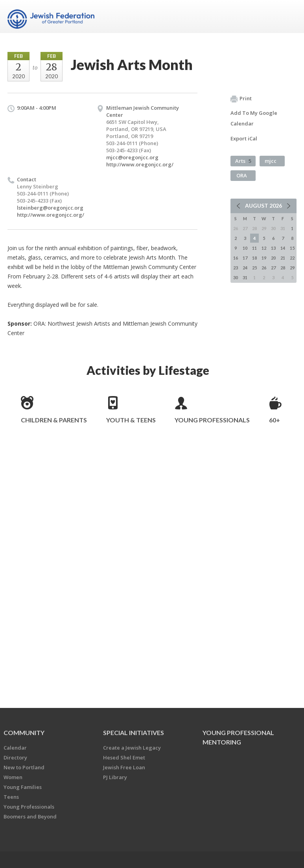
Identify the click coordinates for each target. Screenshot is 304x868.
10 (245, 248)
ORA (242, 175)
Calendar (15, 748)
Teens (11, 797)
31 (245, 277)
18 (254, 258)
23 (236, 268)
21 (283, 258)
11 (254, 248)
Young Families (23, 787)
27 (273, 268)
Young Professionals (212, 420)
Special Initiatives (134, 733)
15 (292, 248)
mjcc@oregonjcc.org (132, 157)
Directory (15, 757)
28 (283, 268)
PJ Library (115, 777)
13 (273, 248)
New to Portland (24, 767)
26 (264, 268)
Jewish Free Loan (124, 767)
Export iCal (244, 138)
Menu (287, 17)
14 (283, 248)
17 (245, 258)
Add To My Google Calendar (254, 118)
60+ (275, 420)
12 (264, 248)
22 (292, 258)
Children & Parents (54, 420)
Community (24, 733)
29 (292, 268)
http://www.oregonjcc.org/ (140, 164)
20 (273, 258)
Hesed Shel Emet (124, 757)
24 (245, 268)
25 (254, 268)
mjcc (271, 161)
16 (236, 258)
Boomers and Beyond (30, 816)
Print (241, 99)
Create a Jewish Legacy (132, 748)
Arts (243, 161)
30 (236, 277)
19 (264, 258)
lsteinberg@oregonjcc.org (50, 208)
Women (13, 777)
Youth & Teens (131, 420)
